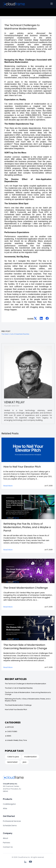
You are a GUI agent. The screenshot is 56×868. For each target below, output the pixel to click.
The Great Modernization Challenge (18, 705)
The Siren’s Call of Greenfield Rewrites (19, 688)
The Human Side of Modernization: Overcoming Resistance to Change (28, 693)
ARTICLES (9, 727)
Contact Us (8, 847)
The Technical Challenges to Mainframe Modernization (25, 684)
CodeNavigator (9, 804)
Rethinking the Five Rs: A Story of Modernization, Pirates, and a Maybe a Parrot (28, 700)
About (6, 838)
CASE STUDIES (11, 731)
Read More (8, 486)
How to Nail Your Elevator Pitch (16, 709)
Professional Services (12, 821)
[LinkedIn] (25, 862)
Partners (7, 843)
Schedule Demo (10, 826)
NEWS (8, 736)
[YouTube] (30, 862)
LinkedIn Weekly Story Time (16, 740)
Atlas (5, 808)
